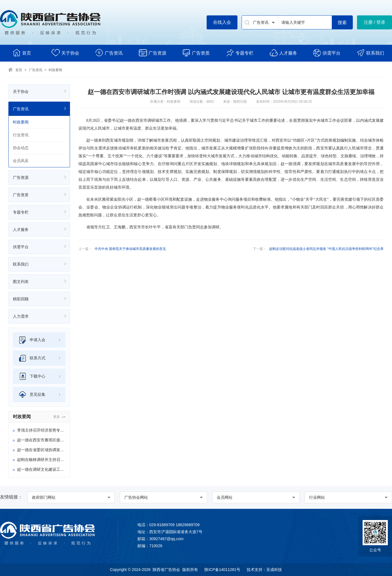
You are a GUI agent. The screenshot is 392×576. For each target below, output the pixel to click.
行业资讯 (21, 135)
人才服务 (283, 53)
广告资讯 (109, 53)
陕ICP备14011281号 (222, 570)
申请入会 (32, 340)
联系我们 (370, 53)
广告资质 (196, 53)
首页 (22, 53)
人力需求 (21, 316)
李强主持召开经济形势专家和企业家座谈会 (41, 430)
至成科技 (274, 570)
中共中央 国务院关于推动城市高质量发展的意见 (130, 249)
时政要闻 (55, 70)
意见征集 (32, 394)
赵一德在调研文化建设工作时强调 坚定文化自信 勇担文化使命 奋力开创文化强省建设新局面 (41, 469)
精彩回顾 (21, 299)
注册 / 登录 (375, 22)
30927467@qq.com (166, 539)
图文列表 (21, 282)
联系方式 (32, 358)
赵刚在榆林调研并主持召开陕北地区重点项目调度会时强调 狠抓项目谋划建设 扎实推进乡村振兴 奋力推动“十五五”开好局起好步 (41, 460)
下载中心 (32, 376)
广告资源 (152, 53)
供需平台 (327, 53)
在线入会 (222, 22)
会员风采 (21, 161)
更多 (57, 417)
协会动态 (21, 148)
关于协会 (65, 53)
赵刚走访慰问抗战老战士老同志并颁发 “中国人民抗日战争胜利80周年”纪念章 (326, 249)
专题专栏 (240, 53)
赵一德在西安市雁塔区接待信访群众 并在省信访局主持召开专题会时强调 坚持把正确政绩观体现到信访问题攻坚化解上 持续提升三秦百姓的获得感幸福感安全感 (41, 440)
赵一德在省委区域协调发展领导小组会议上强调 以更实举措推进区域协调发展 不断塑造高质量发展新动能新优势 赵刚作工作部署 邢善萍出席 (41, 450)
